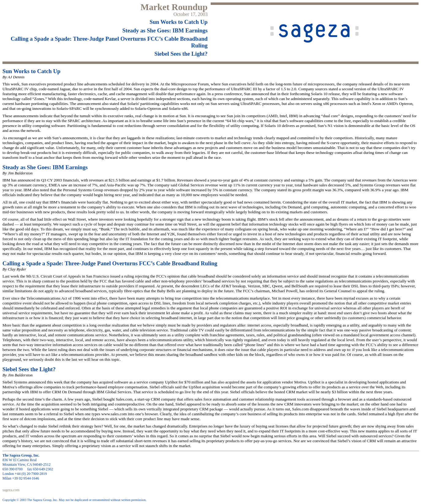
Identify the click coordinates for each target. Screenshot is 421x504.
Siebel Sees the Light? (181, 54)
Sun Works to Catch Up (179, 22)
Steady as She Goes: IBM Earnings (165, 30)
